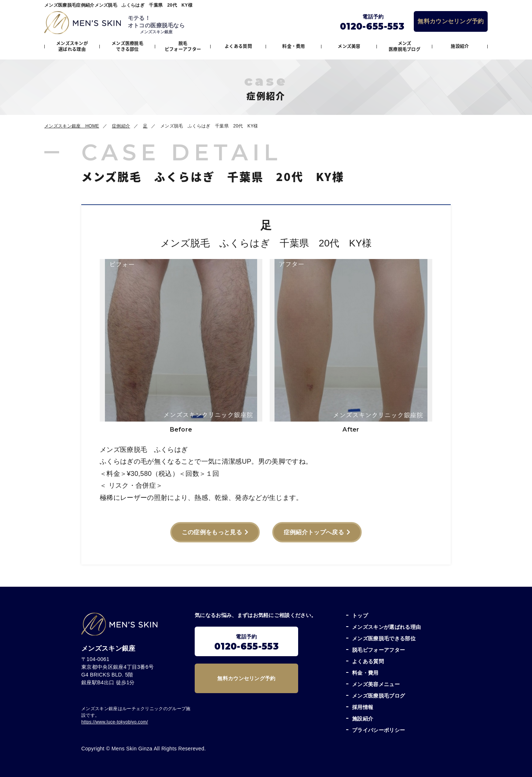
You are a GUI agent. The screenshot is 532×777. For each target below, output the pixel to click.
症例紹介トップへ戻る (314, 532)
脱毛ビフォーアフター (183, 46)
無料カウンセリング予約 (451, 21)
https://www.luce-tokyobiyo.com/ (115, 722)
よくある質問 (238, 46)
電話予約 (246, 643)
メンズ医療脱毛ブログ (405, 46)
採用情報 (363, 707)
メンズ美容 (349, 46)
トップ (360, 616)
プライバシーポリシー (378, 730)
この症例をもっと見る (212, 532)
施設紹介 (460, 46)
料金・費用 (294, 46)
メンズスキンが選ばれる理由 (72, 46)
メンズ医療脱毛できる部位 (127, 46)
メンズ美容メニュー (376, 684)
